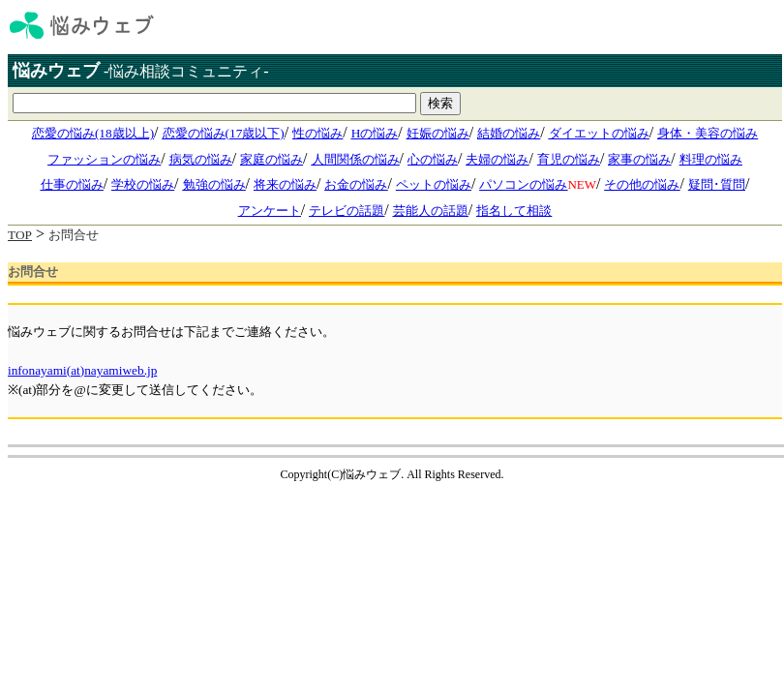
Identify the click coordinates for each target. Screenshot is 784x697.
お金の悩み (356, 184)
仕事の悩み (72, 184)
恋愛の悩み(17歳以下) (224, 133)
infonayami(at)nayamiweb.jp (82, 370)
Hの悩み (375, 133)
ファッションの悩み (104, 159)
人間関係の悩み (356, 159)
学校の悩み (143, 184)
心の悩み (433, 159)
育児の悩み (569, 159)
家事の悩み (639, 159)
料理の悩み (711, 159)
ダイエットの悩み (599, 133)
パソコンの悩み (523, 184)
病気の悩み (201, 159)
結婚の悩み (509, 133)
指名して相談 (514, 211)
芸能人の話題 (431, 211)
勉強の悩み (214, 184)
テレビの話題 (347, 211)
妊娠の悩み (438, 133)
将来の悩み (285, 184)
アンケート (270, 211)
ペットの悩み (434, 184)
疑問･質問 (717, 184)
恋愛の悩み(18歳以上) (93, 133)
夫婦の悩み (497, 159)
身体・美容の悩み (708, 133)
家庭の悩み (271, 159)
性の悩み (317, 133)
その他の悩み (642, 184)
